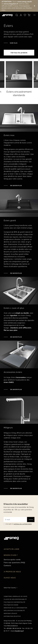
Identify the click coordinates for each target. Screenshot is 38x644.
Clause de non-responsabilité (15, 599)
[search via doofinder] (17, 15)
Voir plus (14, 43)
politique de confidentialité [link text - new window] (23, 524)
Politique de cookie (11, 605)
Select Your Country (10, 588)
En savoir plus (16, 390)
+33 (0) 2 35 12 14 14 (14, 628)
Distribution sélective (12, 616)
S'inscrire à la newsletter (16, 504)
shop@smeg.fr (19, 631)
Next (32, 76)
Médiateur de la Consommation (15, 608)
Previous (6, 76)
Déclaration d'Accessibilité (14, 611)
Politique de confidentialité (14, 602)
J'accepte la (19, 524)
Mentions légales (10, 613)
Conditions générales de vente (16, 596)
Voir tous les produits (19, 53)
